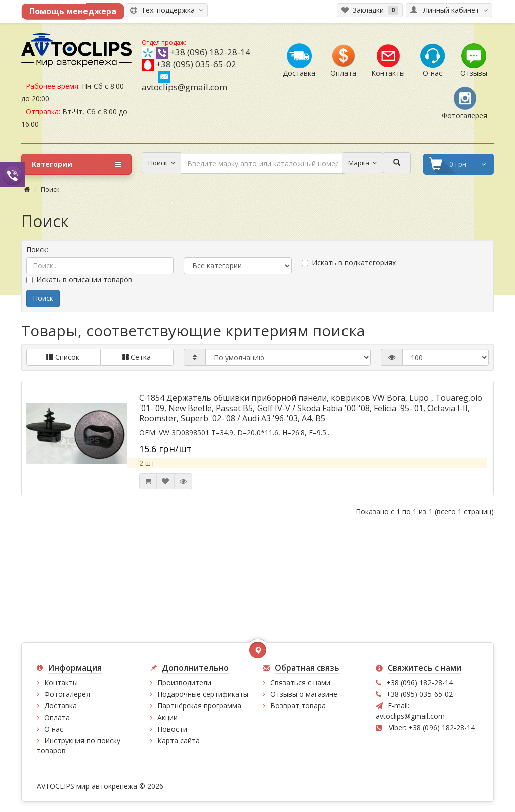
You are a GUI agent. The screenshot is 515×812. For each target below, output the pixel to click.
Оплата (57, 717)
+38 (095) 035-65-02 (196, 64)
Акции (167, 717)
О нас (54, 729)
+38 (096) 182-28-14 (210, 52)
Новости (172, 729)
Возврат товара (298, 706)
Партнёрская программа (199, 706)
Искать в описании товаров (79, 280)
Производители (184, 683)
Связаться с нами (300, 683)
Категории (76, 164)
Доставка (61, 706)
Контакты (61, 683)
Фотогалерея (67, 694)
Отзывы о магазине (304, 694)
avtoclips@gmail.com (185, 82)
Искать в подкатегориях (349, 263)
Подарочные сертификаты (203, 694)
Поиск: (37, 249)
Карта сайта (179, 740)
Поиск (50, 189)
